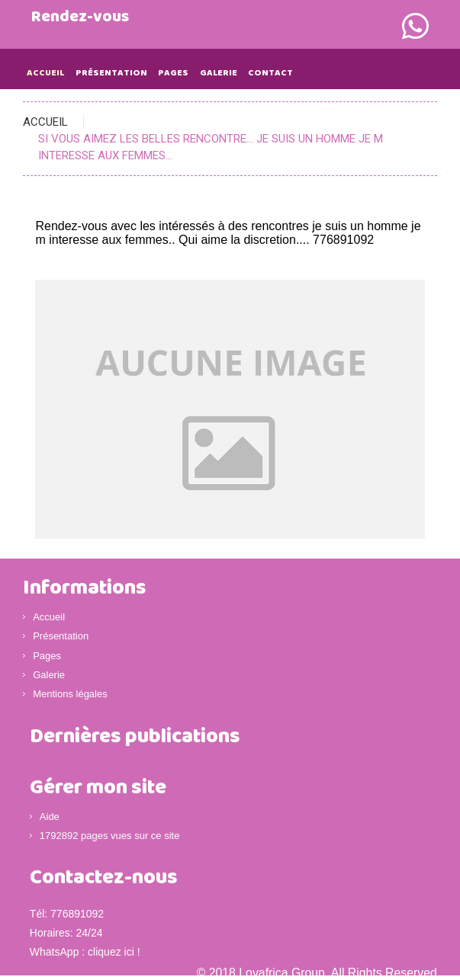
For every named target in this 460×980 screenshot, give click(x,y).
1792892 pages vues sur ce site (110, 836)
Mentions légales (70, 694)
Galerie (219, 73)
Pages (173, 73)
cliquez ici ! (114, 952)
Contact (270, 73)
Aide (50, 817)
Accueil (45, 73)
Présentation (111, 73)
